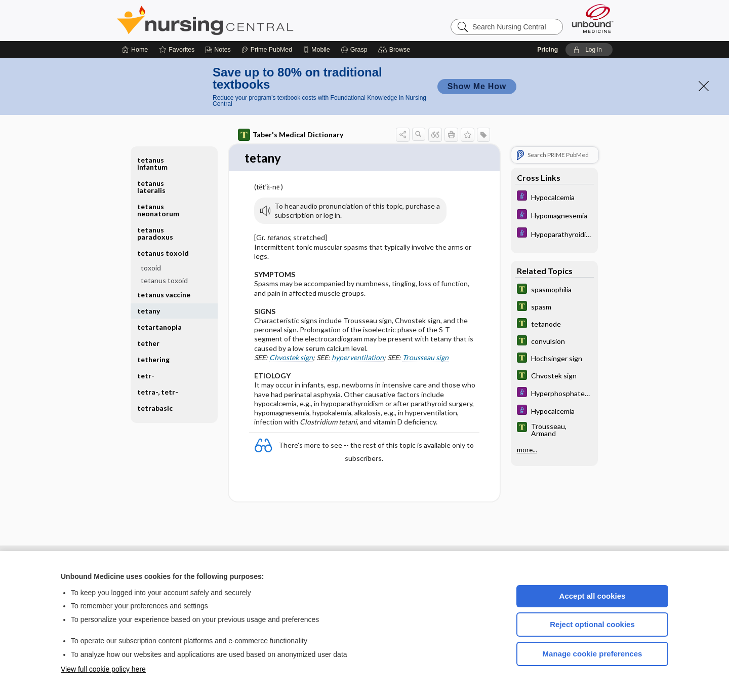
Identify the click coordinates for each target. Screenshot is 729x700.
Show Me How (477, 86)
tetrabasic (155, 408)
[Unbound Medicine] (593, 18)
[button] (396, 50)
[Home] (135, 50)
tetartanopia (159, 327)
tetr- (146, 376)
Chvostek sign (291, 358)
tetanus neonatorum (158, 210)
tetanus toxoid (163, 253)
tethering (153, 359)
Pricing (548, 50)
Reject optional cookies (592, 624)
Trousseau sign (426, 358)
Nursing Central (243, 20)
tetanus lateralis (151, 187)
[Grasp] (354, 50)
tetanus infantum (152, 163)
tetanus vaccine (164, 295)
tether (148, 343)
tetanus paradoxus (155, 233)
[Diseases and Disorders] (554, 197)
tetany (149, 311)
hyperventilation (358, 358)
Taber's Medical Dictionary (291, 135)
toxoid (151, 268)
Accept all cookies (593, 596)
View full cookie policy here (103, 669)
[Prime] (267, 50)
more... (527, 450)
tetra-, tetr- (158, 392)
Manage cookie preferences (593, 654)
